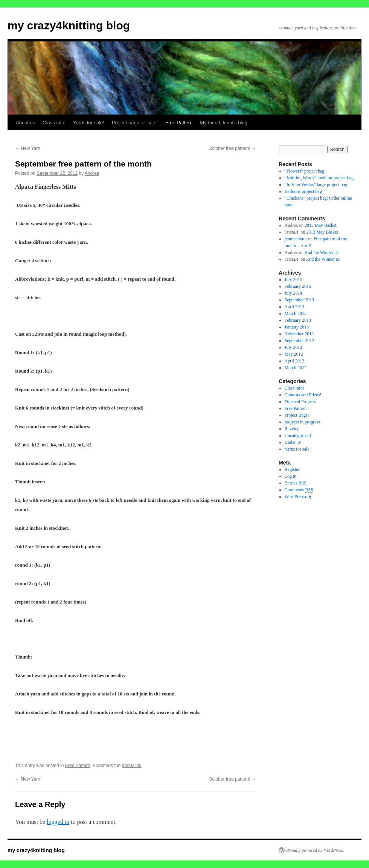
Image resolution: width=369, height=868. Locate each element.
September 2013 (299, 300)
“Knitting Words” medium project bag (319, 178)
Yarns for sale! (89, 123)
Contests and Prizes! (303, 395)
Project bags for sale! (135, 123)
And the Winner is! (322, 252)
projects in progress (302, 422)
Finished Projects (300, 402)
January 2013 (297, 327)
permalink (131, 766)
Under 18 (293, 442)
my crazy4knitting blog (69, 25)
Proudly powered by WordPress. (315, 850)
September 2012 (299, 341)
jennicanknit (296, 239)
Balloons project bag (303, 191)
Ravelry (292, 429)
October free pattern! (232, 148)
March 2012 (296, 368)
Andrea (92, 173)
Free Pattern (179, 123)
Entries (296, 483)
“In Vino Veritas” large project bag (316, 185)
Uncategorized (298, 436)
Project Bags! (297, 415)
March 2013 (296, 313)
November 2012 (299, 334)
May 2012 (294, 354)
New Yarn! (28, 148)
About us (25, 123)
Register (292, 469)
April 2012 (294, 361)
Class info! (54, 123)
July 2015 (294, 280)
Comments (299, 490)
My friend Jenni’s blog (224, 123)
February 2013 (298, 320)
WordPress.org (298, 497)
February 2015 (298, 286)
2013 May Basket (321, 225)
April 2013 (294, 307)
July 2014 (294, 293)
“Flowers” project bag (305, 171)
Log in (291, 476)
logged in (58, 822)
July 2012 (294, 347)
